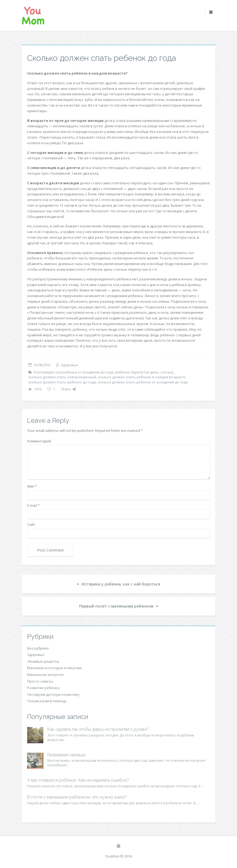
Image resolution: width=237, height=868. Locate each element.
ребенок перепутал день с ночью (144, 372)
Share (68, 389)
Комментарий (39, 441)
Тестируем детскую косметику (53, 694)
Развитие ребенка (43, 688)
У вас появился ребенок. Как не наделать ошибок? (78, 780)
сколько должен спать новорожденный (62, 377)
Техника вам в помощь (47, 701)
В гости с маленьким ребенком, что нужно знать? (77, 797)
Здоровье (69, 365)
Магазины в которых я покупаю (55, 668)
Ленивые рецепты (43, 661)
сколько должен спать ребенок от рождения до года (143, 382)
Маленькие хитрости (45, 675)
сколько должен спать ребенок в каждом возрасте (142, 377)
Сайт (31, 524)
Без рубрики (38, 648)
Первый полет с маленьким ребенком (119, 606)
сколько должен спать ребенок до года (62, 382)
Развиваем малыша (66, 755)
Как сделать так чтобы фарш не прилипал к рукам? (98, 729)
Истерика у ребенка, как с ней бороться (119, 584)
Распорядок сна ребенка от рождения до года (74, 372)
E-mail (33, 505)
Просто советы (40, 681)
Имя (32, 486)
